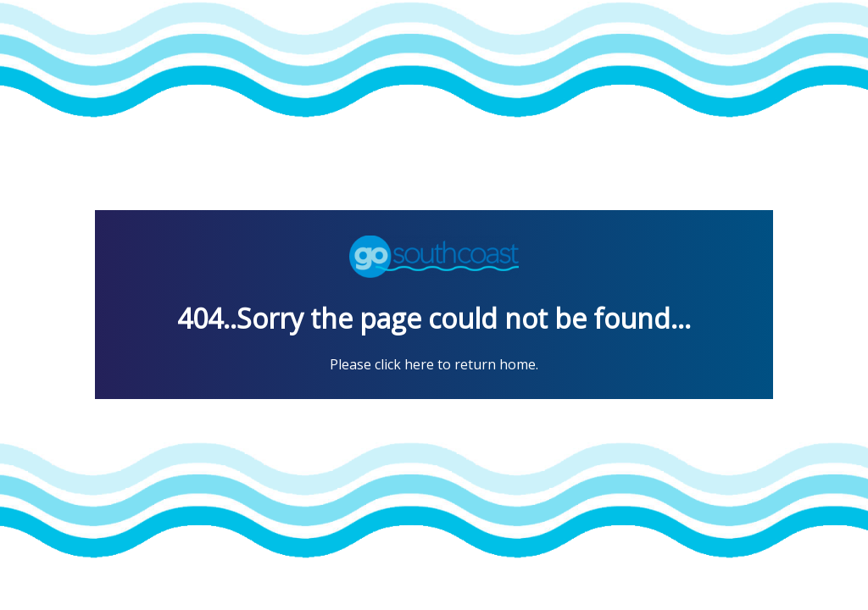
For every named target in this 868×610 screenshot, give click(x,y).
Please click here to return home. (434, 364)
